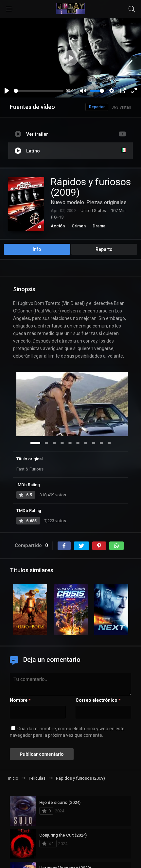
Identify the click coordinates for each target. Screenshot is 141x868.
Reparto (104, 249)
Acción (58, 226)
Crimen (79, 226)
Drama (99, 226)
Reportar (97, 107)
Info (37, 249)
